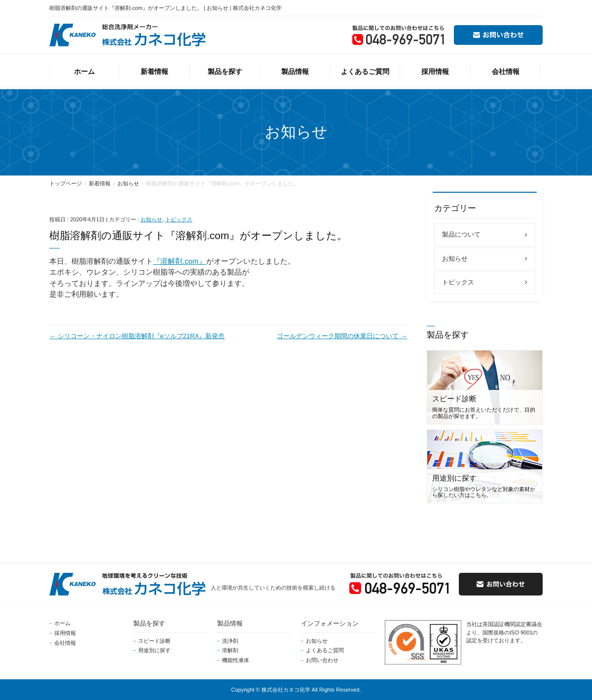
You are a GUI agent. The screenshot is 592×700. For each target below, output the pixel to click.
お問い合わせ (322, 660)
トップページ (66, 183)
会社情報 (65, 643)
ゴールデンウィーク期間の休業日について (342, 336)
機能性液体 (236, 660)
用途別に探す (154, 650)
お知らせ (128, 183)
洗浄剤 (230, 641)
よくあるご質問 (325, 650)
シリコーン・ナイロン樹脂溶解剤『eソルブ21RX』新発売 (137, 336)
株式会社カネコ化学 (286, 690)
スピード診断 (154, 641)
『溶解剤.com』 (180, 261)
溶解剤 (230, 650)
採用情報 (65, 633)
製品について (461, 234)
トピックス (179, 219)
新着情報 (100, 183)
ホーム (62, 623)
